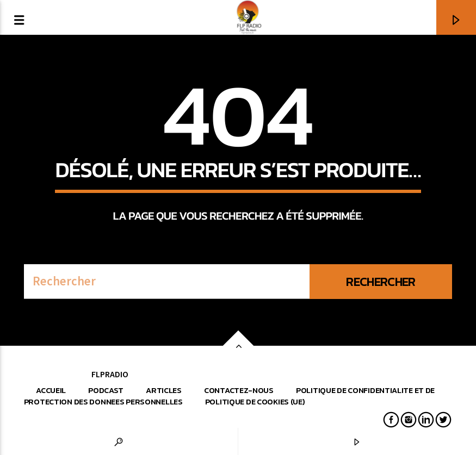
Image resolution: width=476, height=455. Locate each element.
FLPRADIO (110, 374)
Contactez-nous (239, 390)
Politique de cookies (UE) (255, 402)
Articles (164, 390)
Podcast (106, 390)
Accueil (51, 390)
